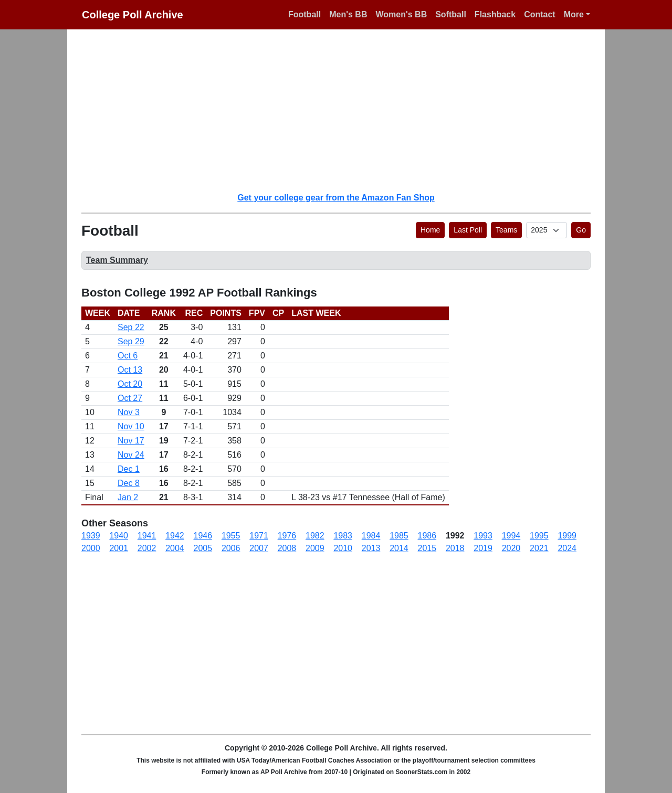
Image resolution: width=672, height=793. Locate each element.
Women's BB (401, 14)
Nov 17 (131, 441)
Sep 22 (131, 327)
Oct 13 (130, 370)
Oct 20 (130, 384)
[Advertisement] (342, 110)
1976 (287, 536)
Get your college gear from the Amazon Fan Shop (336, 198)
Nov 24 (131, 455)
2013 (371, 548)
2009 (315, 548)
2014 (399, 548)
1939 (91, 536)
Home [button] (430, 230)
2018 (455, 548)
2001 (119, 548)
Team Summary (117, 260)
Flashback (495, 14)
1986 (427, 536)
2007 (259, 548)
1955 (231, 536)
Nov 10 (131, 426)
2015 (427, 548)
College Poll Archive (133, 15)
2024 (567, 548)
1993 (483, 536)
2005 (203, 548)
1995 (539, 536)
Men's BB (348, 14)
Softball (451, 14)
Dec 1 (129, 469)
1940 (119, 536)
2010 (343, 548)
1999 (567, 536)
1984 (371, 536)
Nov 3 (129, 412)
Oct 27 (130, 398)
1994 (511, 536)
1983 (343, 536)
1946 (203, 536)
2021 (539, 548)
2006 (231, 548)
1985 (399, 536)
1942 (175, 536)
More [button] (574, 14)
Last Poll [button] (468, 230)
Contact (540, 14)
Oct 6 (128, 356)
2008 (287, 548)
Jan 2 (128, 497)
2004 (175, 548)
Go (581, 230)
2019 (483, 548)
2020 (511, 548)
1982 (315, 536)
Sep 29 (131, 341)
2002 (147, 548)
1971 (259, 536)
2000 (91, 548)
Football (304, 14)
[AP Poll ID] (547, 230)
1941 (147, 536)
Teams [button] (506, 230)
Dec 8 (129, 483)
